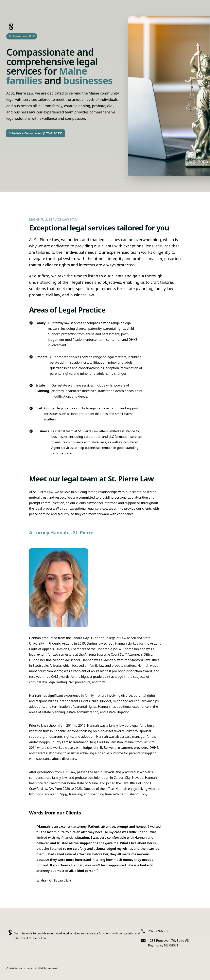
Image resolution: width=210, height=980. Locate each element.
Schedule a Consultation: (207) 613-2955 (36, 133)
